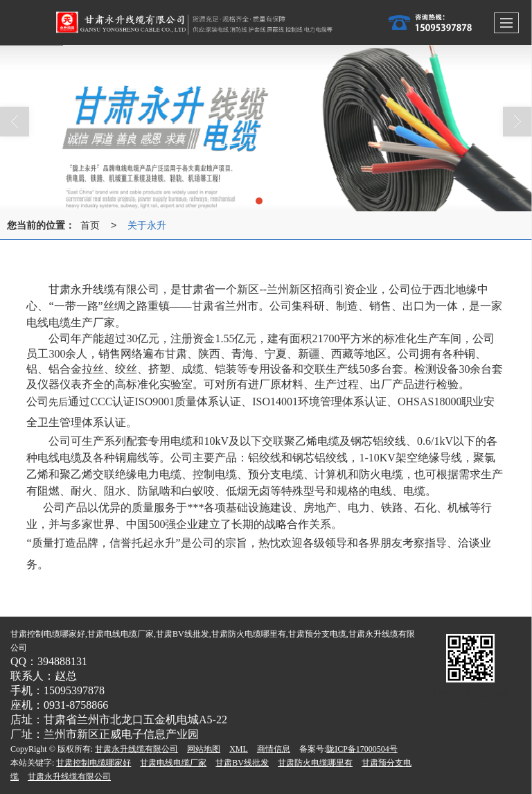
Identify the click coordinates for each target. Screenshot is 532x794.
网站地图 (204, 749)
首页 (90, 225)
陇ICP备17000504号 (362, 749)
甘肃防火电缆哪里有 (315, 763)
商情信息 (274, 749)
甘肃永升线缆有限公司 (136, 749)
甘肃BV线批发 (242, 763)
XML (239, 749)
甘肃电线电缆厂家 (173, 763)
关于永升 (147, 225)
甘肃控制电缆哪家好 (94, 763)
